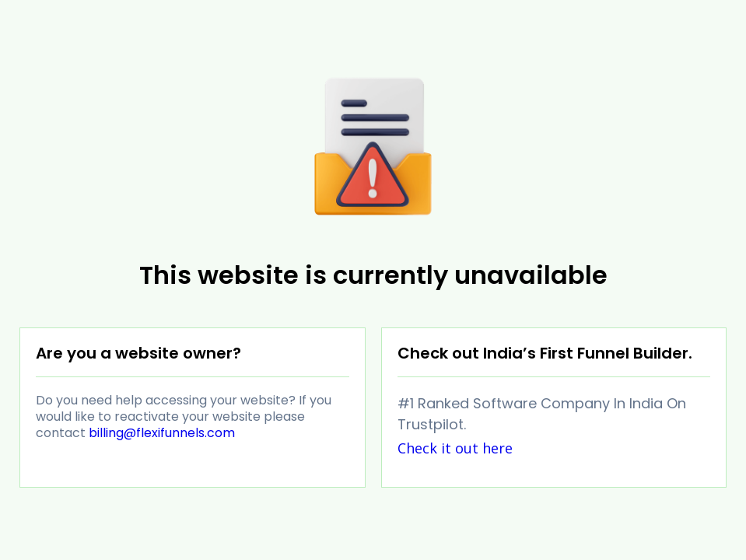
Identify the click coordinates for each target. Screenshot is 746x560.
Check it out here (455, 448)
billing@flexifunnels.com (162, 433)
